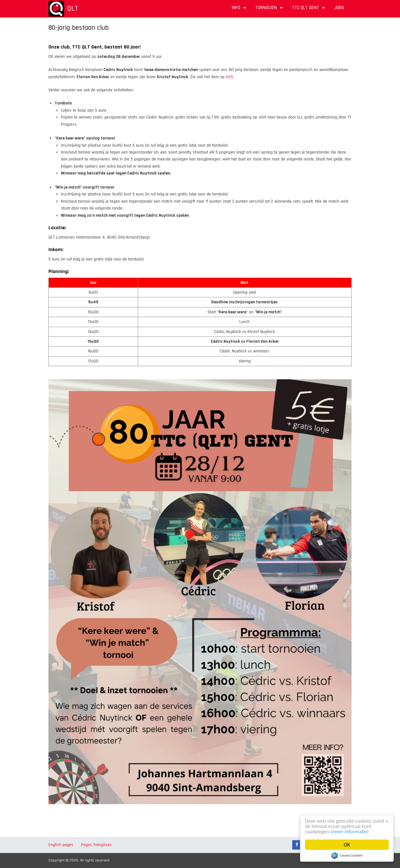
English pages (61, 845)
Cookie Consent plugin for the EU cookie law (347, 855)
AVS (230, 77)
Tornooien (270, 10)
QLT (72, 8)
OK (347, 845)
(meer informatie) (350, 832)
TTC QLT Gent (309, 10)
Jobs (339, 8)
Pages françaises (96, 845)
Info (240, 10)
